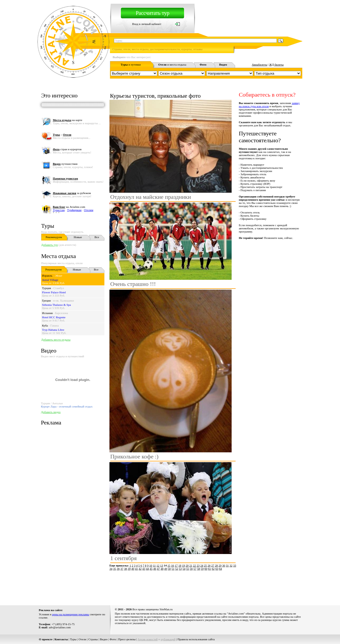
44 (147, 569)
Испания (47, 313)
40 (133, 569)
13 (162, 565)
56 (191, 569)
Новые (78, 237)
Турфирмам (74, 210)
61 (209, 569)
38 (126, 569)
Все (97, 237)
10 (151, 565)
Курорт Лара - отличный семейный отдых (67, 406)
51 (173, 569)
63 (217, 569)
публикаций (168, 639)
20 (187, 565)
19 (183, 565)
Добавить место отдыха (56, 340)
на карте (68, 120)
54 (184, 569)
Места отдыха (59, 256)
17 (176, 565)
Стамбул (59, 288)
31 (227, 565)
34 (111, 569)
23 (198, 565)
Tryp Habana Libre (53, 330)
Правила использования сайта (196, 639)
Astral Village (50, 280)
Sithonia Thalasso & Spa (56, 305)
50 (169, 569)
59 (202, 569)
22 (195, 565)
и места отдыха (172, 65)
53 (180, 569)
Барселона (62, 313)
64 (220, 569)
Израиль (47, 276)
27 (213, 565)
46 (155, 569)
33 (235, 565)
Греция (46, 300)
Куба (45, 325)
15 (169, 565)
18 (180, 565)
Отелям (89, 210)
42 (140, 569)
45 (151, 569)
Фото (113, 639)
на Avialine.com (69, 207)
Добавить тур (50, 245)
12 (158, 565)
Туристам (59, 210)
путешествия (65, 164)
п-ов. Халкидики (63, 300)
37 (122, 569)
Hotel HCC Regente (54, 317)
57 (195, 569)
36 (118, 569)
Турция (46, 288)
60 (206, 569)
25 (205, 565)
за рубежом (72, 193)
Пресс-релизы (127, 639)
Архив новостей (148, 639)
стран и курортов (67, 149)
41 (136, 569)
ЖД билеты (277, 65)
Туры (48, 226)
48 (162, 569)
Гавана (54, 325)
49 (166, 569)
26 (209, 565)
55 (188, 569)
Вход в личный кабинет (147, 24)
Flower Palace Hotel (54, 292)
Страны (93, 639)
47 (158, 569)
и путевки (131, 65)
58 (199, 569)
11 (154, 565)
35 (115, 569)
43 (144, 569)
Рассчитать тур (153, 13)
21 (191, 565)
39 (129, 569)
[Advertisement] (206, 586)
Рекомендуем (54, 237)
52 (177, 569)
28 (216, 565)
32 (231, 565)
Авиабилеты (260, 65)
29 (220, 565)
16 (173, 565)
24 (202, 565)
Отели (82, 639)
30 (224, 565)
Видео (104, 639)
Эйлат (58, 276)
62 (213, 569)
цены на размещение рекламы (71, 614)
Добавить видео (51, 412)
